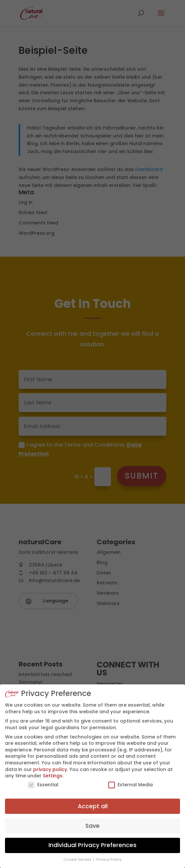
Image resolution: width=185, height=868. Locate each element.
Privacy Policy (109, 860)
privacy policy (50, 769)
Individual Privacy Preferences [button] (92, 845)
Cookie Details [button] (78, 860)
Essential (43, 785)
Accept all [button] (93, 806)
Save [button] (92, 826)
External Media (131, 785)
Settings (53, 776)
